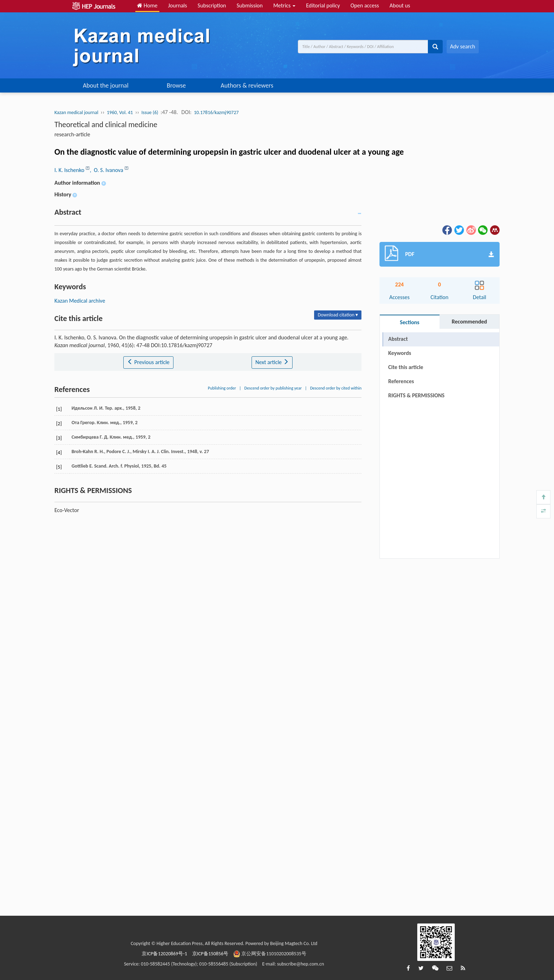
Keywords (400, 353)
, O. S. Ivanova (107, 170)
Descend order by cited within (336, 388)
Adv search (463, 46)
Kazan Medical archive (80, 301)
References (401, 381)
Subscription (212, 5)
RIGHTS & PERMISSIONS (416, 395)
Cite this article (406, 367)
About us (400, 5)
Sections (410, 322)
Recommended (469, 322)
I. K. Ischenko (70, 170)
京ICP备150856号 (210, 954)
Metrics (284, 5)
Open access (365, 5)
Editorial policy (323, 5)
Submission (250, 5)
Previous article (148, 362)
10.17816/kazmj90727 (216, 112)
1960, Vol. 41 (120, 112)
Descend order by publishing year (273, 388)
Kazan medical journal (76, 112)
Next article (272, 362)
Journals (178, 5)
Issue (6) (150, 112)
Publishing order (222, 388)
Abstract (398, 339)
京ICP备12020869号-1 (164, 954)
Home (147, 5)
